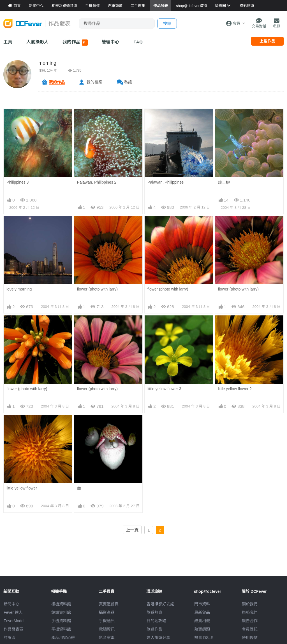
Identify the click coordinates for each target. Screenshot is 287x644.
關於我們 (250, 604)
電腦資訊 (107, 629)
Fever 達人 (13, 612)
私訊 (128, 82)
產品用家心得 (63, 638)
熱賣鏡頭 (202, 629)
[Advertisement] (143, 563)
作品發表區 (13, 629)
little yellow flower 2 (235, 389)
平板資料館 (61, 629)
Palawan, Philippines (166, 182)
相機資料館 (61, 604)
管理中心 (111, 42)
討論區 (10, 638)
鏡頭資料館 (61, 612)
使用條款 (250, 638)
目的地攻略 (156, 621)
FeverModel (14, 621)
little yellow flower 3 (164, 389)
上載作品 (267, 41)
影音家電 (107, 638)
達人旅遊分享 (158, 638)
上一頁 (132, 530)
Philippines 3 (18, 182)
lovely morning (19, 289)
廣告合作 (250, 621)
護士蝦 (224, 182)
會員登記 (250, 629)
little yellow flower (22, 488)
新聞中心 (11, 604)
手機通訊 (107, 621)
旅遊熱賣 (154, 612)
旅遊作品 (154, 629)
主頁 (8, 42)
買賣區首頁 (109, 604)
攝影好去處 (160, 604)
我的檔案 (94, 82)
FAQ (138, 42)
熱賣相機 (202, 621)
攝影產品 (107, 612)
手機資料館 (61, 621)
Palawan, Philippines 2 (97, 182)
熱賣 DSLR (204, 638)
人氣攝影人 (38, 42)
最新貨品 (202, 612)
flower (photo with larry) (98, 289)
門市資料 (202, 604)
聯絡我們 (250, 612)
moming (47, 63)
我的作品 (75, 43)
